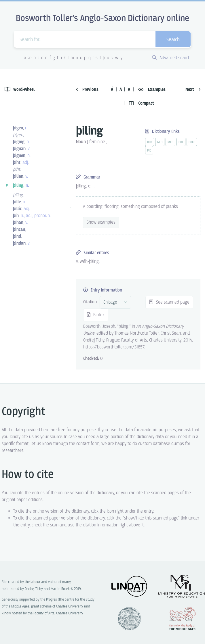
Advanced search (171, 58)
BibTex (96, 315)
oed (150, 142)
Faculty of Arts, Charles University (58, 613)
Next (193, 90)
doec (192, 142)
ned (160, 142)
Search (173, 40)
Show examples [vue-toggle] (101, 222)
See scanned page (169, 302)
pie (149, 151)
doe (181, 142)
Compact (142, 103)
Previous (87, 90)
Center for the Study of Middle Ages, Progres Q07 (182, 619)
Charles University (70, 606)
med (170, 142)
